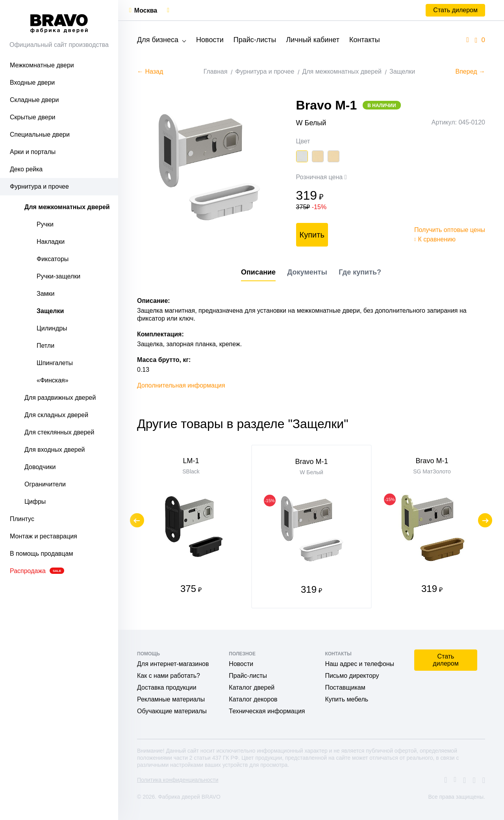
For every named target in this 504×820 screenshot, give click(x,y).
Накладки (51, 242)
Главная (216, 71)
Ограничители (45, 484)
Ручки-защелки (58, 276)
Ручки (45, 224)
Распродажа (37, 571)
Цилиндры (52, 328)
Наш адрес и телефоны (359, 664)
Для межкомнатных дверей (67, 207)
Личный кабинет (312, 40)
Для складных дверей (56, 415)
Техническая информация (267, 711)
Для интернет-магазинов (173, 664)
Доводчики (40, 467)
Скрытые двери (33, 117)
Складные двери (34, 100)
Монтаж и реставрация (44, 536)
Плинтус (22, 519)
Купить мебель (346, 699)
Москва (146, 10)
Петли (45, 346)
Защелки (50, 311)
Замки (46, 294)
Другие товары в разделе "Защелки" (243, 424)
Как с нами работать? (169, 676)
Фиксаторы (53, 259)
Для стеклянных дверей (59, 432)
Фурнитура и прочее (39, 186)
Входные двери (32, 83)
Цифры (35, 502)
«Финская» (53, 380)
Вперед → (470, 71)
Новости (210, 40)
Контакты (365, 40)
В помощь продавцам (41, 554)
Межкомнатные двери (42, 65)
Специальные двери (40, 135)
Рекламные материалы (171, 699)
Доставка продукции (167, 687)
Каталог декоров (253, 699)
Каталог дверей (252, 687)
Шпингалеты (55, 363)
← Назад (150, 71)
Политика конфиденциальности (178, 780)
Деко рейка (26, 169)
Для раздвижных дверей (60, 398)
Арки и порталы (33, 152)
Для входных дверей (55, 450)
